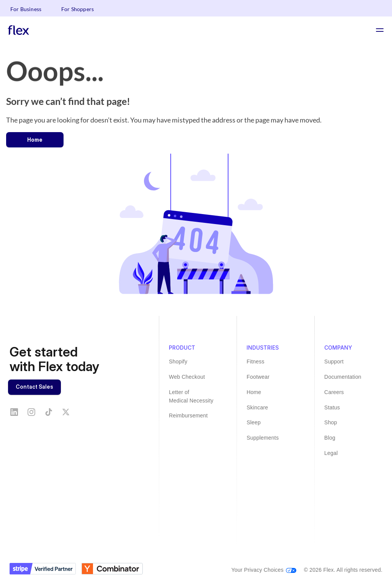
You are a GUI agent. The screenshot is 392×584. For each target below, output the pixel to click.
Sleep (254, 422)
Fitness (256, 362)
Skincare (257, 407)
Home (254, 392)
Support (334, 362)
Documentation (343, 377)
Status (332, 407)
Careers (334, 392)
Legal (331, 453)
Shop (331, 422)
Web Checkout (187, 377)
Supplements (263, 438)
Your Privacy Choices (257, 570)
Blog (330, 438)
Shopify (178, 362)
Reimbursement (188, 416)
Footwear (258, 377)
